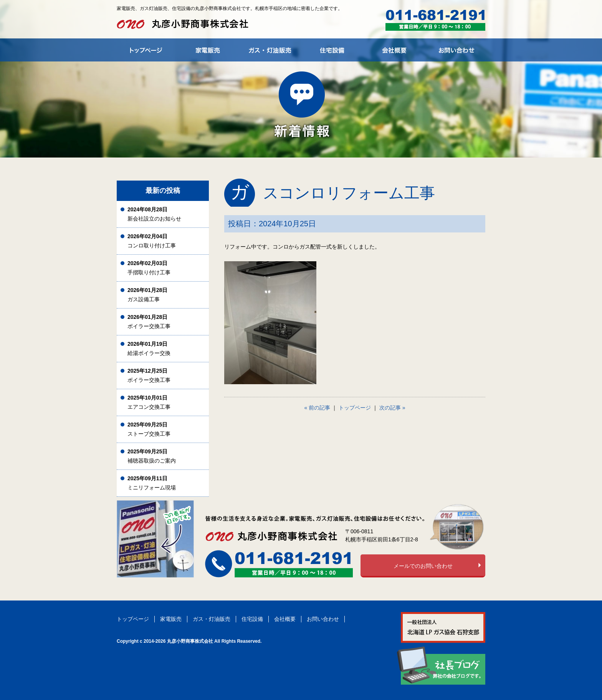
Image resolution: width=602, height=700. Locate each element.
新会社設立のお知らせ (154, 214)
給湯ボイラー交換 (149, 349)
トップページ (355, 408)
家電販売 (171, 619)
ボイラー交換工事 (149, 322)
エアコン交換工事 (149, 402)
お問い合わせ (323, 619)
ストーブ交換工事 (149, 429)
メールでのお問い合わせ (423, 566)
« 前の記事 (318, 408)
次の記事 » (392, 408)
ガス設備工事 (147, 295)
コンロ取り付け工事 (152, 241)
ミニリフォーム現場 (152, 483)
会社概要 (285, 619)
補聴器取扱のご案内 (152, 456)
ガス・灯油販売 (212, 619)
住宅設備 (252, 619)
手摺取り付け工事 (149, 268)
